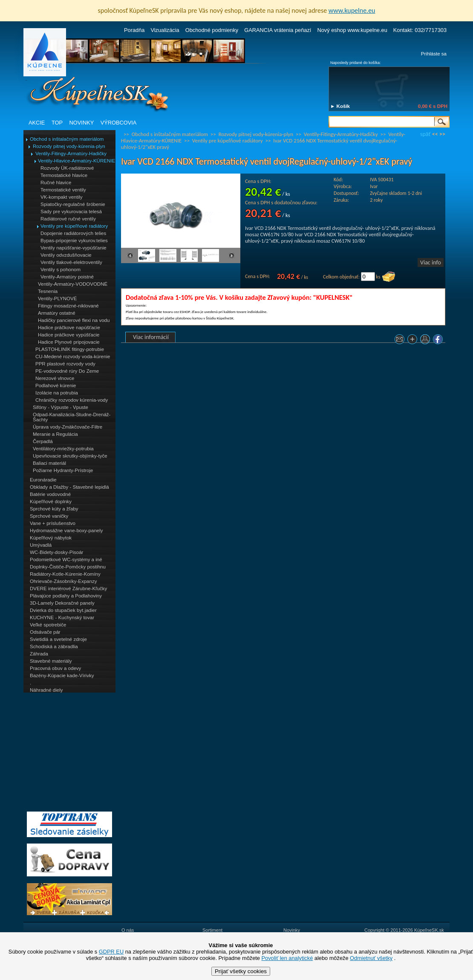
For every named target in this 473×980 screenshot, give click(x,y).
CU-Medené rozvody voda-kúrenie (73, 357)
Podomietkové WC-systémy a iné (66, 560)
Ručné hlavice (56, 183)
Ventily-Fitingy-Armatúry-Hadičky (71, 154)
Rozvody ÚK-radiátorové (67, 168)
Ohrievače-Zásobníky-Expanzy (63, 581)
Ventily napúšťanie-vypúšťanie (74, 248)
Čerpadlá (43, 441)
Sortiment (212, 930)
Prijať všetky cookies (241, 971)
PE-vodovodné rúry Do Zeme (67, 371)
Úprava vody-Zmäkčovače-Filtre (68, 427)
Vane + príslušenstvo (53, 523)
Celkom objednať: (341, 277)
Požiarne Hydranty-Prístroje (63, 470)
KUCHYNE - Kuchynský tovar (62, 618)
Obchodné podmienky (212, 30)
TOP (57, 123)
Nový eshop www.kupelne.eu (352, 30)
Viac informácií (151, 337)
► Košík (340, 106)
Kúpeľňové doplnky (51, 502)
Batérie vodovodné (50, 494)
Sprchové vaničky (49, 516)
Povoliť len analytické (287, 958)
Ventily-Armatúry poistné (67, 277)
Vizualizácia (165, 30)
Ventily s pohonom (61, 270)
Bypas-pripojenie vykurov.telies (74, 241)
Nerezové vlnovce (55, 378)
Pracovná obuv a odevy (55, 668)
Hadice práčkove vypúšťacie (69, 335)
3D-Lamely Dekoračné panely (62, 603)
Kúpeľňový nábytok (51, 538)
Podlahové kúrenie (56, 386)
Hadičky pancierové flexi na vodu (74, 320)
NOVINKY (82, 123)
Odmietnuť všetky (371, 958)
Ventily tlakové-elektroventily (71, 262)
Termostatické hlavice (64, 175)
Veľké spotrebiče (48, 625)
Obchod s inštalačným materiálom (67, 139)
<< (435, 134)
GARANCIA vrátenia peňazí (278, 30)
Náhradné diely (46, 690)
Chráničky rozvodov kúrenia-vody (72, 400)
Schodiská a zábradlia (54, 647)
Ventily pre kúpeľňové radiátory (74, 226)
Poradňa (134, 30)
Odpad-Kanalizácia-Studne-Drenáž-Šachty (72, 417)
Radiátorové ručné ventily (68, 219)
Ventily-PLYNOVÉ (57, 299)
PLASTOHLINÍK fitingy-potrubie (70, 349)
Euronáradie (43, 480)
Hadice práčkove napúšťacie (69, 328)
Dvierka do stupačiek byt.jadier (63, 610)
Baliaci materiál (49, 463)
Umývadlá (41, 545)
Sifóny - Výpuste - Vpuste (61, 407)
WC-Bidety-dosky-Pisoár (56, 552)
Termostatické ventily (63, 190)
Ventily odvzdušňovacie (66, 255)
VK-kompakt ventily (62, 197)
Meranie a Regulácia (55, 434)
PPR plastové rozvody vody (65, 364)
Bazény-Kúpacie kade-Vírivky (62, 676)
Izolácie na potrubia (57, 393)
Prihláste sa (434, 54)
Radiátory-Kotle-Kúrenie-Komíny (65, 574)
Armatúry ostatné (57, 313)
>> (442, 134)
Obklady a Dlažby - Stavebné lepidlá (69, 487)
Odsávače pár (45, 632)
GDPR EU (111, 952)
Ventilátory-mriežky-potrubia (63, 449)
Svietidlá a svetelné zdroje (58, 639)
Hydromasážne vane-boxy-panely (66, 531)
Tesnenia (48, 291)
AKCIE (37, 123)
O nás (128, 930)
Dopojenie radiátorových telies (73, 233)
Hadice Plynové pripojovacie (69, 342)
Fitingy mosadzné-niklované (68, 306)
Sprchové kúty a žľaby (54, 509)
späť (425, 134)
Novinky (292, 930)
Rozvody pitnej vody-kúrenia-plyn (69, 146)
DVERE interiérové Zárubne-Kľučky (68, 589)
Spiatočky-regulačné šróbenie (73, 204)
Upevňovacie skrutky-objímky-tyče (70, 456)
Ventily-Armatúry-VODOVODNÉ (73, 284)
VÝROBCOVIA (119, 123)
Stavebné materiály (51, 661)
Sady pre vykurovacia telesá (71, 212)
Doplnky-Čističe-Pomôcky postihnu (68, 567)
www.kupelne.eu (352, 10)
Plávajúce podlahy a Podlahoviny (66, 596)
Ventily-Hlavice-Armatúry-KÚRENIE (76, 161)
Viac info (431, 262)
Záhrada (39, 654)
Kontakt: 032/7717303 (420, 30)
